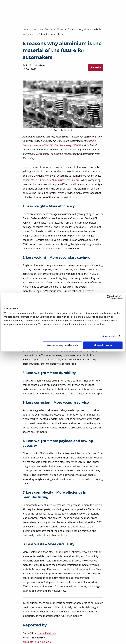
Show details (109, 336)
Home (26, 29)
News (60, 29)
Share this (96, 67)
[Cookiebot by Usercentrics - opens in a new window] (109, 297)
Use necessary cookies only (62, 345)
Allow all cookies (103, 345)
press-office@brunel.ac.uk (37, 642)
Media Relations (47, 633)
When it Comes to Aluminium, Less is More (55, 180)
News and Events (43, 29)
